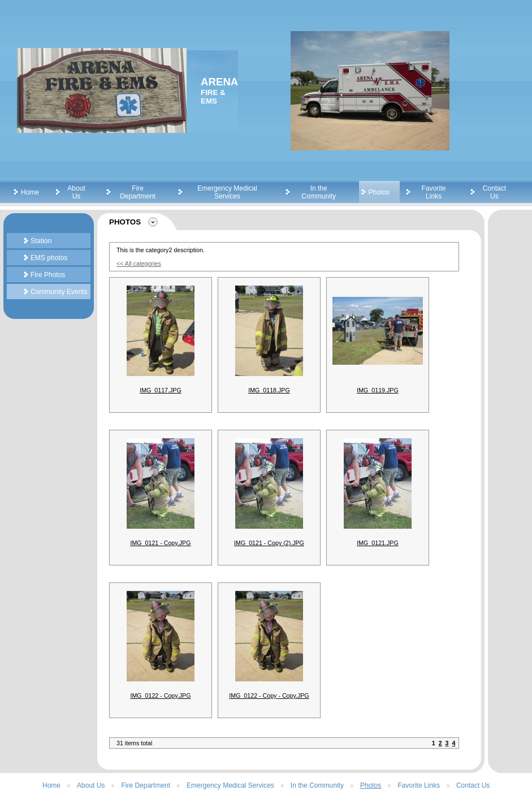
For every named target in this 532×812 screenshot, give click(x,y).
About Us (76, 192)
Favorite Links (433, 192)
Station (41, 241)
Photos (379, 192)
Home (30, 192)
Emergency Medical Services (227, 192)
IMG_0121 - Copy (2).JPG (269, 543)
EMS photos (49, 258)
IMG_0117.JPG (160, 390)
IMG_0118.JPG (269, 390)
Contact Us (494, 192)
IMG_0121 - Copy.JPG (161, 543)
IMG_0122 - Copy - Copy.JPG (269, 696)
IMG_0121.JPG (377, 543)
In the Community (319, 192)
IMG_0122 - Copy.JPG (161, 696)
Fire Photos (48, 275)
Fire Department (138, 192)
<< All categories (139, 264)
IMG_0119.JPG (377, 390)
